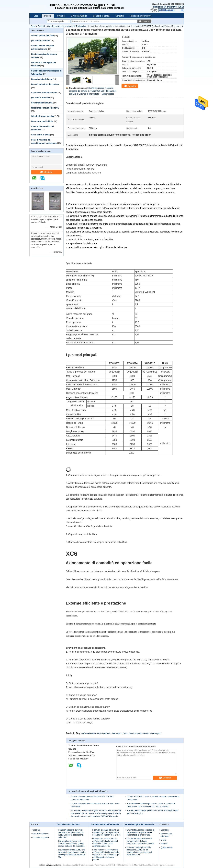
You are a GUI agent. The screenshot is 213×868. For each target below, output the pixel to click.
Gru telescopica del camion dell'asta (142, 824)
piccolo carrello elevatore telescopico (145, 733)
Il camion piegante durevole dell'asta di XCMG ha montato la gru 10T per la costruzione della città (71, 834)
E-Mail (164, 840)
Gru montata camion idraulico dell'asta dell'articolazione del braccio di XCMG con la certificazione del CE (105, 842)
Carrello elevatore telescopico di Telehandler (67, 26)
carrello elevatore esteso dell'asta (96, 733)
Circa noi (61, 16)
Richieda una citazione (167, 835)
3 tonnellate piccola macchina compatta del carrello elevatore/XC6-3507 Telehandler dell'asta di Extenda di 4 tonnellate (93, 91)
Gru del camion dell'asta (43, 36)
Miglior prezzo (108, 94)
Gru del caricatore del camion (45, 84)
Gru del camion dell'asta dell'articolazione (111, 824)
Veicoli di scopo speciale (43, 116)
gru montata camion (41, 41)
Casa (36, 16)
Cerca (146, 21)
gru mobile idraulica (41, 98)
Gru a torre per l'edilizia (42, 121)
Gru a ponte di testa (40, 135)
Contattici (120, 16)
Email (181, 7)
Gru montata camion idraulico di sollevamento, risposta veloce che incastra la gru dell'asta (140, 832)
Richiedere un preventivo (165, 7)
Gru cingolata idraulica (42, 103)
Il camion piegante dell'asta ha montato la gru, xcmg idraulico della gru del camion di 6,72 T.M (106, 832)
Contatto (46, 172)
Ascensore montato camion (44, 93)
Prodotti (48, 16)
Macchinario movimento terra (45, 108)
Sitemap (164, 844)
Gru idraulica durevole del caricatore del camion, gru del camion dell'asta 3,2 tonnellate (71, 844)
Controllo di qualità (101, 16)
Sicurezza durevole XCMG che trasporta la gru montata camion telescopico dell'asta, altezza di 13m (72, 853)
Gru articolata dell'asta (42, 79)
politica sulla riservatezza (50, 865)
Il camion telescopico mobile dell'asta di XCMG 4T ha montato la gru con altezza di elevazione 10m (139, 851)
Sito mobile (167, 848)
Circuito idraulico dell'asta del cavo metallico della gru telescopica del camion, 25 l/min (141, 841)
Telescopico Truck (120, 733)
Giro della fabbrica (79, 16)
